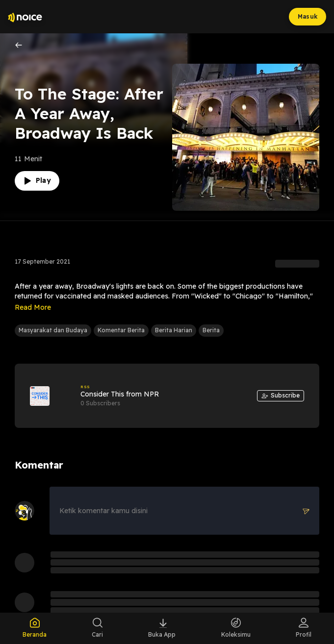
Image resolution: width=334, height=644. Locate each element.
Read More (33, 307)
